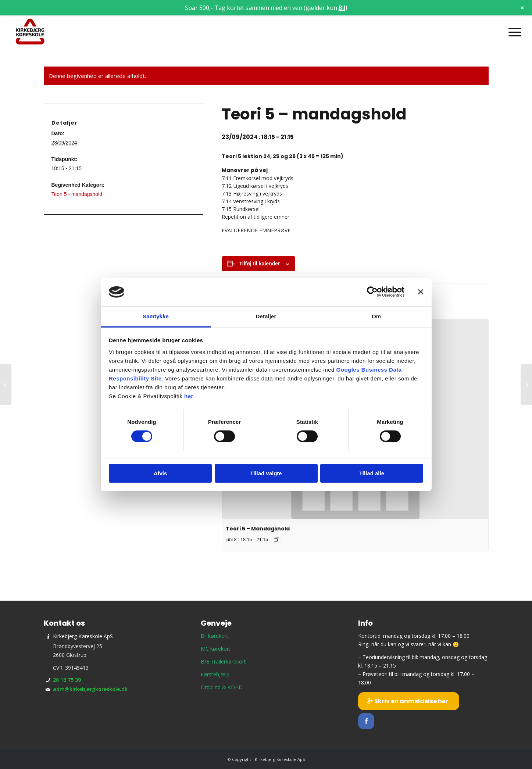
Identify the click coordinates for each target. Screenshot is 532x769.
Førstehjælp (215, 674)
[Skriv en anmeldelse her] (409, 701)
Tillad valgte (266, 473)
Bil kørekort (215, 636)
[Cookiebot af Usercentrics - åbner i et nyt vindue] (372, 292)
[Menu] (513, 32)
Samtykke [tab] (156, 316)
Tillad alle (372, 473)
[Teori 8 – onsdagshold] (526, 384)
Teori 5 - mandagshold (77, 194)
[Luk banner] (421, 292)
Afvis (160, 473)
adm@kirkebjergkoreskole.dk (90, 689)
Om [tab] (376, 316)
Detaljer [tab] (266, 316)
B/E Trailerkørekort (223, 661)
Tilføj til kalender (260, 264)
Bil (342, 8)
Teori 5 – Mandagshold (258, 529)
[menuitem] (513, 32)
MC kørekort (216, 649)
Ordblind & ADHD (222, 687)
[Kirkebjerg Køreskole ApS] (30, 32)
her (189, 396)
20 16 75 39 (67, 680)
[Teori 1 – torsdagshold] (6, 384)
